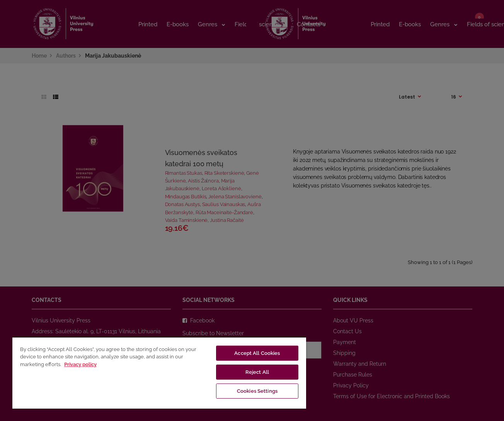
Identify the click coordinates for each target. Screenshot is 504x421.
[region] (159, 373)
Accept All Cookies (257, 353)
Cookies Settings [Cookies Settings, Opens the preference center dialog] (257, 391)
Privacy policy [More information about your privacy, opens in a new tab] (80, 364)
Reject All (257, 372)
